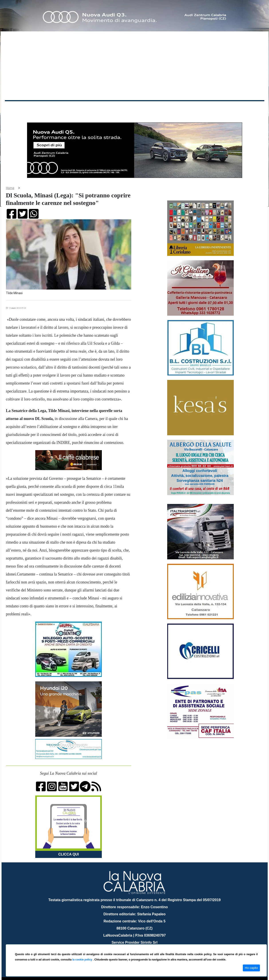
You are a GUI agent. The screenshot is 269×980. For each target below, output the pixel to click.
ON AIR (247, 109)
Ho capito (251, 968)
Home (16, 107)
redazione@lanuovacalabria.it (144, 943)
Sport (135, 108)
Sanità (83, 108)
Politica (68, 108)
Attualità (99, 108)
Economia (118, 108)
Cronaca (51, 108)
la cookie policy (83, 960)
